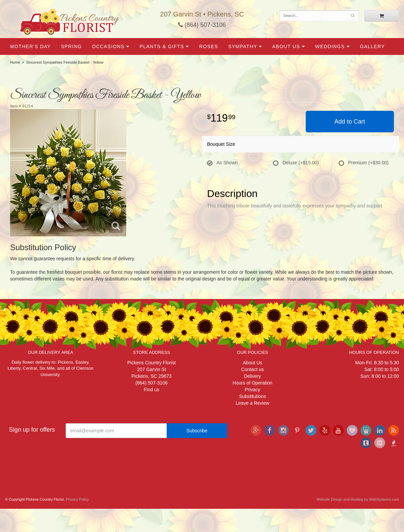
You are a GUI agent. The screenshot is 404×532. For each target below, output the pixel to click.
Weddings (330, 46)
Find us (151, 390)
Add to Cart (350, 122)
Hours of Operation (252, 383)
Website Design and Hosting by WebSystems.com (358, 499)
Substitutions (252, 396)
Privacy (252, 390)
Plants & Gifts (162, 46)
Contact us (253, 369)
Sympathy (243, 46)
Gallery (372, 46)
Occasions (108, 46)
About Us (286, 46)
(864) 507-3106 (202, 25)
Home (15, 62)
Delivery (253, 376)
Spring (71, 46)
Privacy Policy (77, 499)
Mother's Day (30, 46)
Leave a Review (252, 403)
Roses (209, 46)
